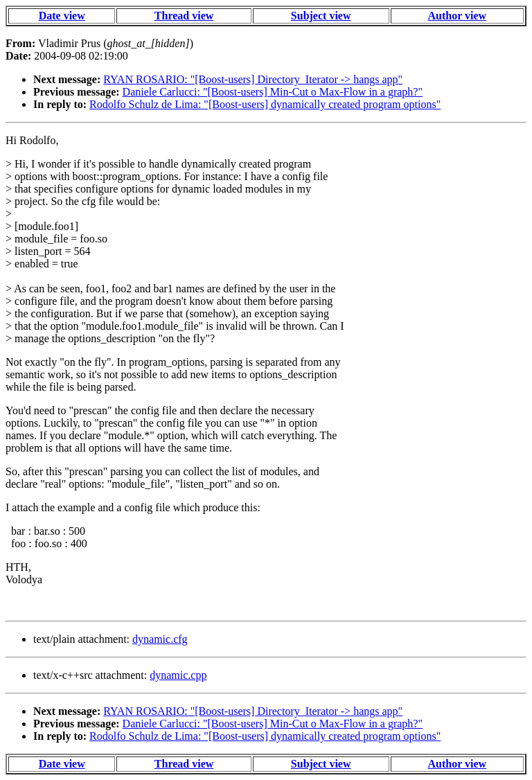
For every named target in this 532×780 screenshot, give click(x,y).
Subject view (321, 16)
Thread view (184, 16)
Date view (62, 16)
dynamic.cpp (178, 675)
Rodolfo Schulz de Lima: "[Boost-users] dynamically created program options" (265, 104)
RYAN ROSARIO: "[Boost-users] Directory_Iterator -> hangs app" (253, 79)
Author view (458, 16)
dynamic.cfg (160, 639)
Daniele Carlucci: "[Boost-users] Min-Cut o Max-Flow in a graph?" (273, 92)
